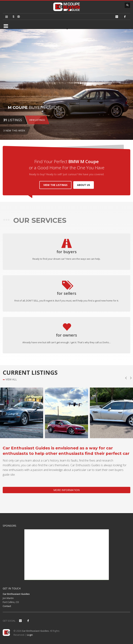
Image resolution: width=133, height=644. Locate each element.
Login (30, 635)
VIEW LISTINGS (37, 120)
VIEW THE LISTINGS (55, 185)
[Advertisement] (67, 555)
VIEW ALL (11, 379)
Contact (7, 606)
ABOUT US (84, 185)
